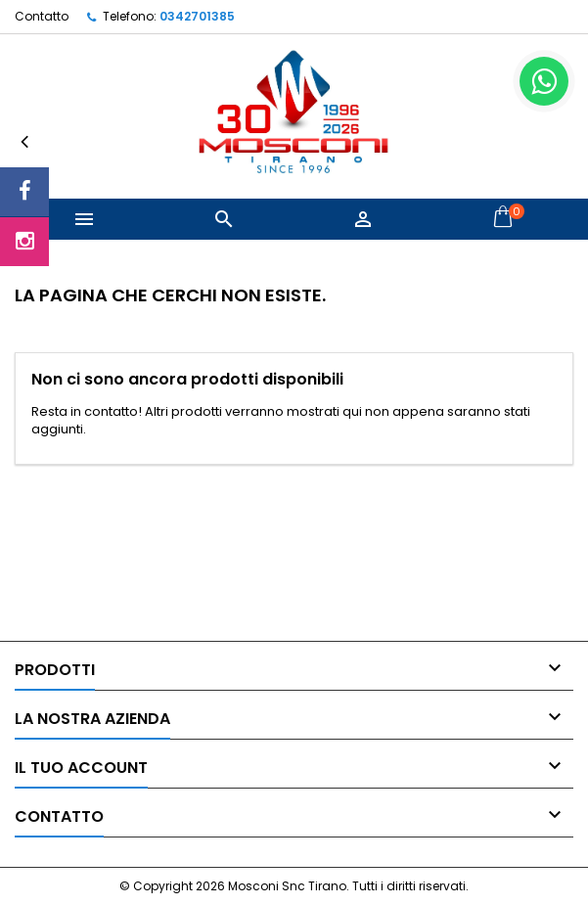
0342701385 (197, 16)
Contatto (42, 16)
